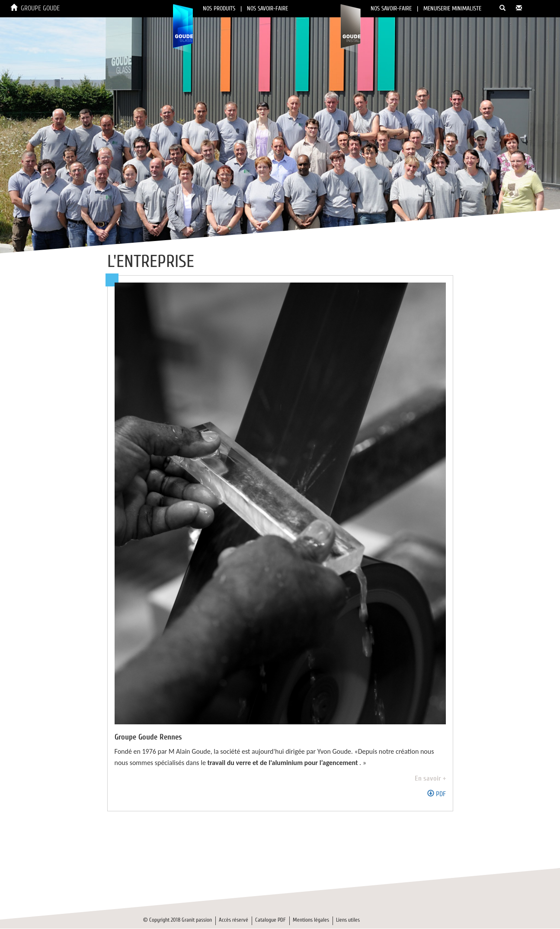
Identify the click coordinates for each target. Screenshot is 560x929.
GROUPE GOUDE (40, 8)
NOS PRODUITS (219, 8)
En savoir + (430, 778)
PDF (437, 794)
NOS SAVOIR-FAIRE (267, 8)
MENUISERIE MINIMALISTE (452, 8)
